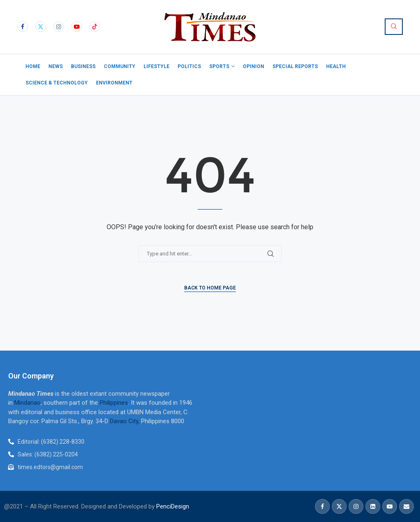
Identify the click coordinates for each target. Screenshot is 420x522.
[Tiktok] (95, 27)
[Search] (394, 27)
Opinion (253, 66)
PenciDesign (173, 506)
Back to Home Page (210, 288)
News (56, 66)
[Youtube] (77, 27)
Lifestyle (156, 66)
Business (83, 66)
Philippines (114, 403)
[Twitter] (41, 27)
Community (120, 66)
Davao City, (126, 421)
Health (336, 66)
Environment (114, 83)
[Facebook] (23, 27)
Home (33, 66)
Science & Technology (57, 83)
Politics (189, 66)
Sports (219, 66)
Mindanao (27, 403)
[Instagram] (59, 27)
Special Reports (295, 66)
